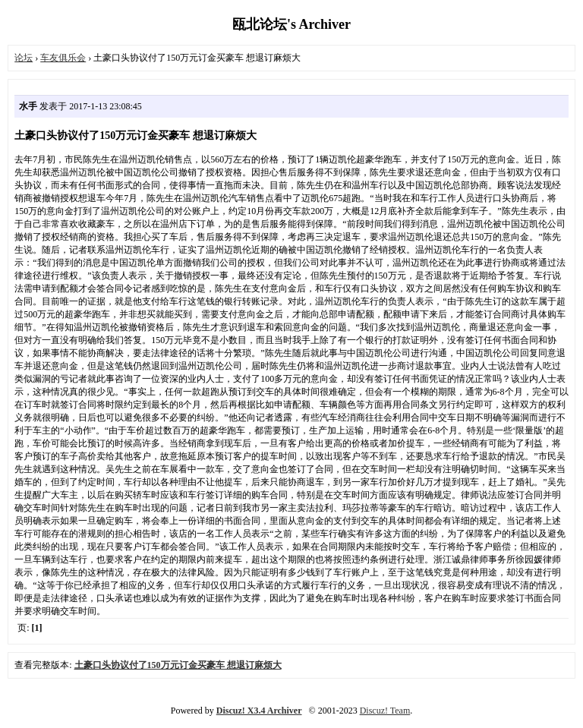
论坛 (24, 58)
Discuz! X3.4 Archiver (259, 711)
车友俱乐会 (63, 58)
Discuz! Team (385, 711)
